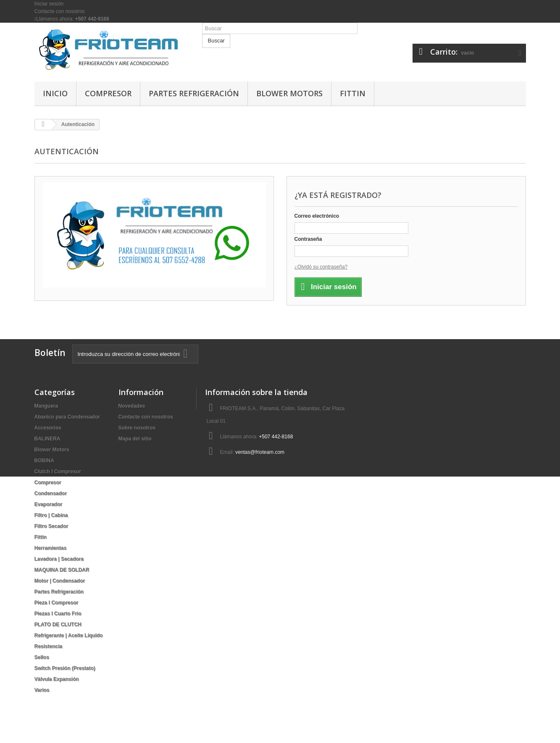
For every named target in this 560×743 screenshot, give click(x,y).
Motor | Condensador (60, 581)
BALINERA (47, 439)
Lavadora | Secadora (59, 559)
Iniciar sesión (49, 4)
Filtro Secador (51, 526)
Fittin (353, 93)
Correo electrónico (317, 216)
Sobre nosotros (137, 428)
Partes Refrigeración (194, 93)
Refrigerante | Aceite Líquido (69, 635)
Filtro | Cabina (51, 515)
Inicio (55, 93)
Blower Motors (289, 93)
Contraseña (308, 239)
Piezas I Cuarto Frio (58, 614)
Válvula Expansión (57, 679)
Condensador (51, 493)
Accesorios (48, 428)
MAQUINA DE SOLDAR (62, 570)
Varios (42, 690)
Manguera (46, 406)
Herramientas (51, 548)
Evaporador (49, 504)
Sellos (42, 657)
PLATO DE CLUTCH (58, 624)
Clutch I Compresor (58, 472)
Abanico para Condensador (67, 417)
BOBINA (44, 461)
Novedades (132, 406)
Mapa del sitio (135, 439)
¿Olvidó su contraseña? (321, 267)
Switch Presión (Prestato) (65, 668)
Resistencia (49, 646)
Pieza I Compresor (57, 603)
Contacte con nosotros (60, 11)
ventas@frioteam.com (260, 452)
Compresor (108, 93)
